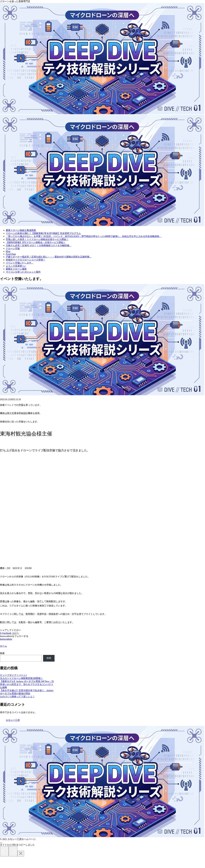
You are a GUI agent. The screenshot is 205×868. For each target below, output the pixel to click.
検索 (2, 653)
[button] (15, 633)
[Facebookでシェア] (7, 633)
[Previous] (4, 851)
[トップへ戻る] (1, 843)
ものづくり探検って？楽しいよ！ (17, 697)
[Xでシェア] (1, 633)
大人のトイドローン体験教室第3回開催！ (21, 678)
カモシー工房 (13, 720)
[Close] (21, 854)
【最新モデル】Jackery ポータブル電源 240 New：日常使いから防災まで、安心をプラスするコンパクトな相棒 (27, 684)
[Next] (13, 851)
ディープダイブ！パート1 (13, 675)
